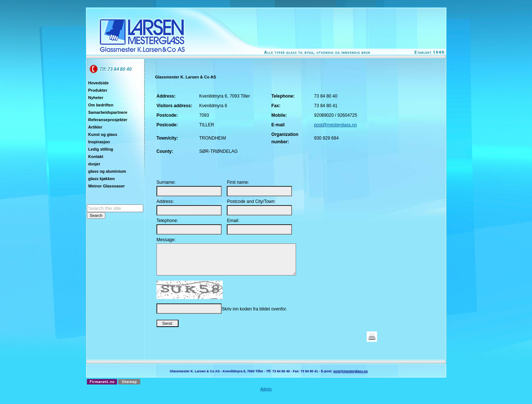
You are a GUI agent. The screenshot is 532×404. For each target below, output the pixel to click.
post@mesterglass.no (335, 125)
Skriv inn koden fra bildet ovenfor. (254, 315)
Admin (266, 394)
